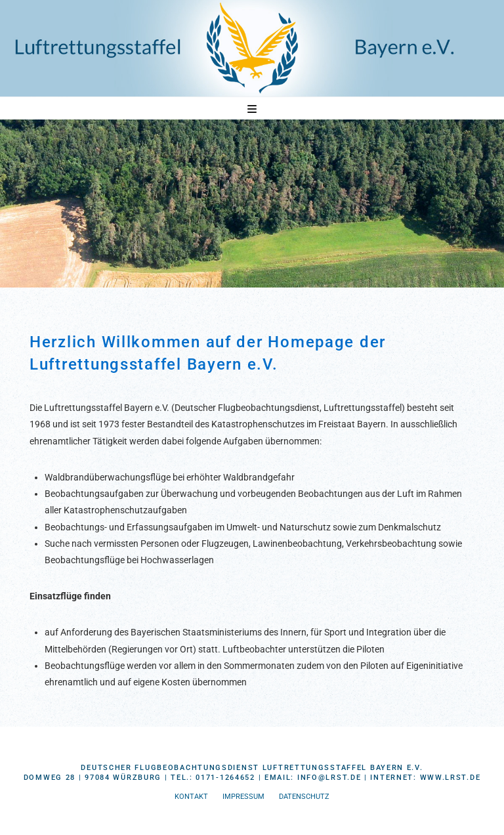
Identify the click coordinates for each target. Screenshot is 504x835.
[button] (252, 109)
